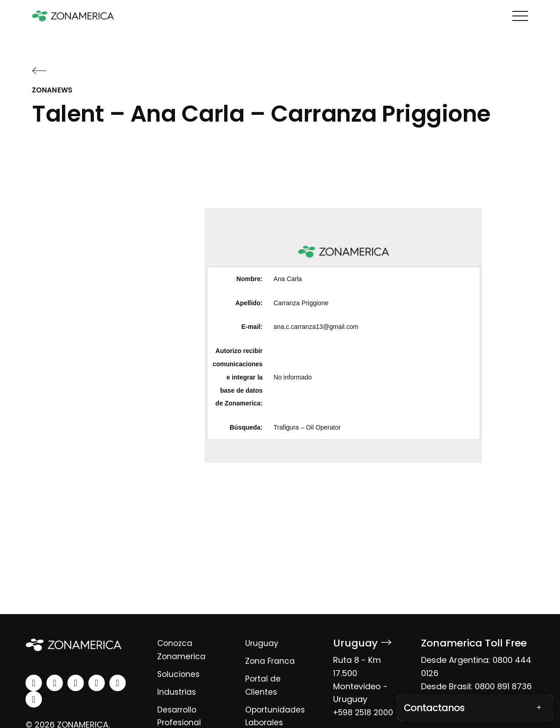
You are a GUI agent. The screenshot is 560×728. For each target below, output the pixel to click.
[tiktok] (34, 699)
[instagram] (55, 683)
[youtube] (97, 683)
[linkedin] (34, 683)
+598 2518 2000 (365, 712)
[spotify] (118, 683)
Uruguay (262, 643)
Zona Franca (271, 661)
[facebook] (76, 683)
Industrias (177, 692)
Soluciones (179, 674)
